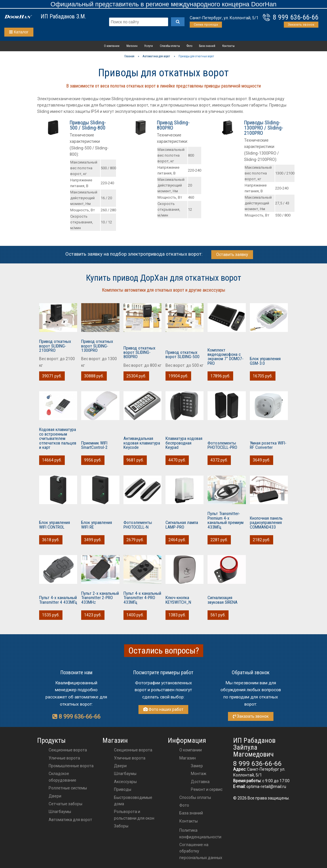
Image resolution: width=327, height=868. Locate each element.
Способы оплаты (170, 46)
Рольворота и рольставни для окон (134, 815)
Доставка (200, 782)
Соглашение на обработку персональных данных (201, 851)
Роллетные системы (68, 788)
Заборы (121, 826)
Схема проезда (206, 25)
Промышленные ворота (71, 766)
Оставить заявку (232, 254)
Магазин (132, 46)
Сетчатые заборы (65, 804)
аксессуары (125, 782)
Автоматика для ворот (70, 820)
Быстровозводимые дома (133, 801)
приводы (123, 789)
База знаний (207, 46)
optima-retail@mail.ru (266, 787)
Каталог (19, 32)
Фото (189, 46)
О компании (112, 46)
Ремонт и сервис (207, 789)
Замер (197, 766)
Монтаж (199, 774)
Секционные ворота (68, 750)
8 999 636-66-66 (296, 17)
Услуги (149, 46)
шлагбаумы (125, 774)
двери (120, 766)
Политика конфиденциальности (200, 833)
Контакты (228, 46)
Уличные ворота (64, 758)
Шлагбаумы (60, 812)
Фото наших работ (163, 709)
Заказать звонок (301, 25)
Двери (55, 796)
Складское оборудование (62, 777)
